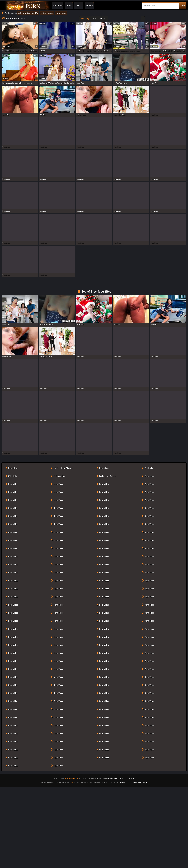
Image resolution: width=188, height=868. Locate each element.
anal (19, 13)
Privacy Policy (108, 779)
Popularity (85, 19)
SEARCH (182, 6)
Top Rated (58, 6)
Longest (79, 6)
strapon (51, 13)
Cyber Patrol (124, 782)
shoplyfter (26, 13)
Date (94, 19)
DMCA (116, 779)
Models (89, 6)
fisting (58, 13)
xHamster (42, 24)
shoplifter (35, 13)
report (36, 24)
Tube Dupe (6, 24)
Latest (69, 6)
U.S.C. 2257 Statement (127, 779)
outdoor (43, 13)
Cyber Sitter (143, 782)
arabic (64, 13)
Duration (103, 19)
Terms (99, 779)
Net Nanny (133, 782)
